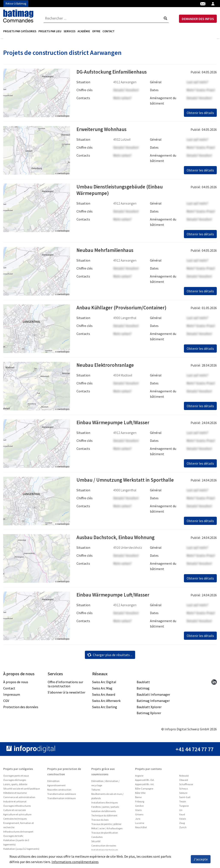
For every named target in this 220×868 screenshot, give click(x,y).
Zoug (182, 824)
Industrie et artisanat (15, 803)
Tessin (183, 803)
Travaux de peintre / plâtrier (106, 826)
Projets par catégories (20, 31)
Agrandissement (56, 787)
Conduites (97, 838)
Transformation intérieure (61, 800)
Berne (138, 799)
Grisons (139, 816)
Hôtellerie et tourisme (15, 794)
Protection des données (21, 708)
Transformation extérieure (62, 795)
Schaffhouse (186, 786)
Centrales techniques (15, 820)
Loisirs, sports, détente (15, 786)
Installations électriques (105, 804)
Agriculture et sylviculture (17, 816)
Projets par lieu (50, 31)
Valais (183, 820)
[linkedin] (214, 683)
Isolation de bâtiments (104, 813)
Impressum (12, 696)
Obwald (184, 781)
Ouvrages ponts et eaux (16, 777)
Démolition (53, 782)
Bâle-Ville (140, 794)
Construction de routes (104, 847)
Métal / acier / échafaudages (107, 830)
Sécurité (96, 843)
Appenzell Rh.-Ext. (145, 781)
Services (70, 31)
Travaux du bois (100, 821)
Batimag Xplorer (149, 714)
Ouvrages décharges (15, 781)
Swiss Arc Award (104, 696)
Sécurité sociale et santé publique (21, 790)
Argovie (139, 777)
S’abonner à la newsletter (66, 694)
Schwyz (183, 790)
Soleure (183, 794)
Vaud (182, 816)
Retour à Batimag (16, 4)
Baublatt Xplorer (149, 708)
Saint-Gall (185, 799)
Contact (108, 31)
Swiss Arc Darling (105, 708)
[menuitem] (20, 31)
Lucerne (140, 824)
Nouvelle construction (59, 791)
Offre (96, 31)
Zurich (183, 829)
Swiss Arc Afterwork (106, 702)
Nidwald (184, 777)
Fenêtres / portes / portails (105, 808)
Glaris (138, 812)
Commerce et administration (19, 799)
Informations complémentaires (75, 862)
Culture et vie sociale (15, 812)
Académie (84, 31)
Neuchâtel (141, 829)
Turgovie (184, 807)
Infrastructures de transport (18, 833)
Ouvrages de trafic (13, 837)
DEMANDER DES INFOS (198, 19)
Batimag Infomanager (153, 702)
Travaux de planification (105, 834)
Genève (139, 807)
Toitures (96, 791)
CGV (6, 702)
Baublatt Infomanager (153, 696)
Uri (181, 812)
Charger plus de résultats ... (110, 656)
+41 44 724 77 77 (195, 751)
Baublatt (143, 683)
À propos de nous (16, 683)
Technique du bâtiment (104, 817)
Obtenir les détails (200, 114)
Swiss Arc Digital (104, 683)
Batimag (143, 690)
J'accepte (201, 859)
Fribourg (140, 803)
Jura (138, 820)
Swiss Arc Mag (102, 690)
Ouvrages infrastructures (17, 807)
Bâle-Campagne (144, 790)
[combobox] (106, 18)
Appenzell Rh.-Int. (145, 786)
